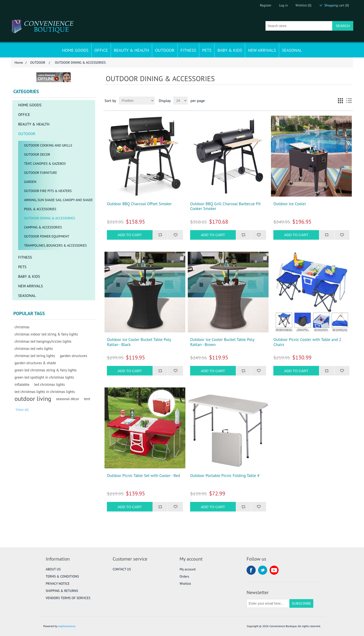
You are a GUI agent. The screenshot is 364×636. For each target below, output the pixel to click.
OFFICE (101, 50)
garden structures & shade (35, 363)
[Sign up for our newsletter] (268, 603)
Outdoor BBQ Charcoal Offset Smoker (139, 204)
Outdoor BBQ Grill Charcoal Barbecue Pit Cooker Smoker (225, 206)
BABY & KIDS (230, 50)
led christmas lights (50, 384)
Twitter (263, 570)
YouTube (274, 570)
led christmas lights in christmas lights (45, 392)
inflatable (22, 384)
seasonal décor (68, 399)
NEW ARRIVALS (262, 50)
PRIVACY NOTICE (58, 584)
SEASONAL (292, 50)
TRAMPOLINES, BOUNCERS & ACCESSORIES (55, 245)
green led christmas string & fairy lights (46, 370)
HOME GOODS (75, 50)
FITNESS (188, 50)
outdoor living (33, 399)
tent (87, 399)
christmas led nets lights (34, 348)
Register (266, 5)
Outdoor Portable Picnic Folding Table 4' (225, 476)
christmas (22, 327)
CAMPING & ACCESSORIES (43, 227)
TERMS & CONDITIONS (62, 576)
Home (19, 62)
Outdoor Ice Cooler (290, 204)
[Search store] (299, 26)
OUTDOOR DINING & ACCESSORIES (50, 218)
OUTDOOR (165, 50)
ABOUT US (53, 569)
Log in (284, 5)
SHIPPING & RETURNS (62, 591)
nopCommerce (67, 626)
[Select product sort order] (137, 101)
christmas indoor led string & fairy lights (46, 334)
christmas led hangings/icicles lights (43, 341)
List (349, 101)
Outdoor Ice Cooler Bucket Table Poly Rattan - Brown (222, 342)
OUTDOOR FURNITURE (41, 173)
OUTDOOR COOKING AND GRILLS (48, 145)
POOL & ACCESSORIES (40, 209)
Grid (340, 101)
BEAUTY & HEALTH (132, 50)
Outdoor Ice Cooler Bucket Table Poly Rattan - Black (139, 342)
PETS (207, 50)
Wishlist (185, 584)
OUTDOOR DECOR (37, 154)
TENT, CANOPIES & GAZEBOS (45, 164)
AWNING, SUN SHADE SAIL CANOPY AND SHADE (58, 200)
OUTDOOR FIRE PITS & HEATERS (48, 191)
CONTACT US (122, 569)
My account (188, 569)
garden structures (73, 356)
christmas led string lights (35, 356)
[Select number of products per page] (181, 101)
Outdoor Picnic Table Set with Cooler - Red (143, 476)
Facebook (251, 570)
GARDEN (30, 182)
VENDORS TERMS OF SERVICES (68, 598)
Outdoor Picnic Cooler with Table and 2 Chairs (307, 342)
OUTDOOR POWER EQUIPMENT (47, 236)
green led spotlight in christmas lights (44, 377)
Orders (184, 576)
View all (22, 409)
